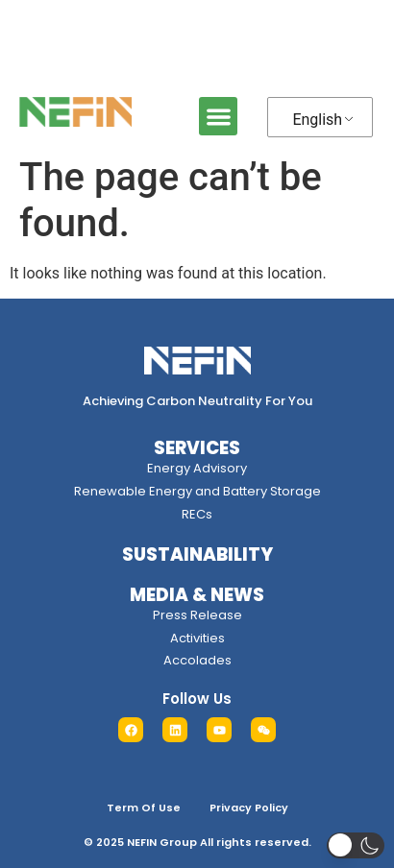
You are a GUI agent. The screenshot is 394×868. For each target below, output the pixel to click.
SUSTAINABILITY (197, 555)
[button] (219, 117)
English (317, 120)
